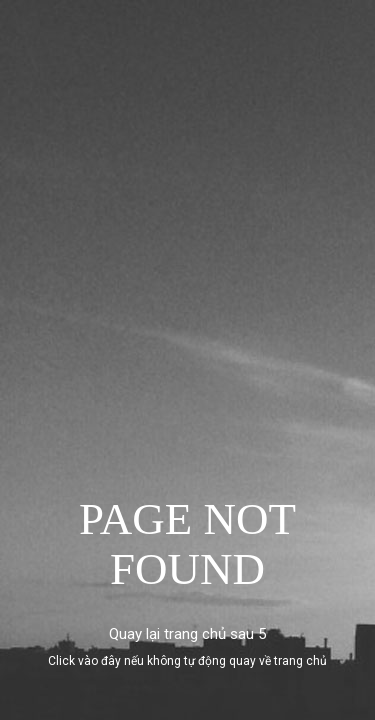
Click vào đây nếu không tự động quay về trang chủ (187, 661)
